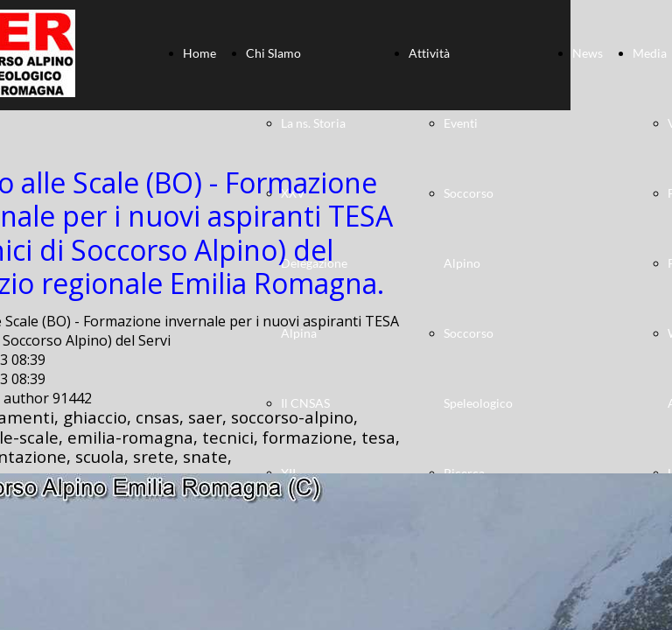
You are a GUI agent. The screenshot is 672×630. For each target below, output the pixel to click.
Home (199, 53)
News (588, 53)
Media (650, 53)
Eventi (461, 123)
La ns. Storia (313, 123)
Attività (429, 53)
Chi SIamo (273, 53)
